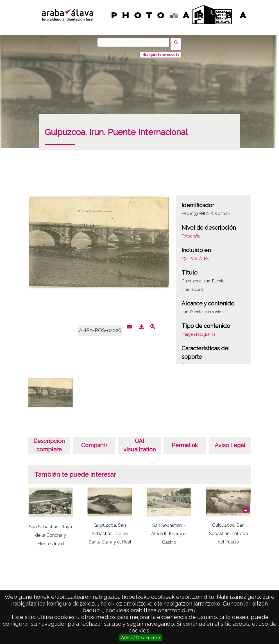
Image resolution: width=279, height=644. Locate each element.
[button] (246, 507)
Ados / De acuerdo (141, 638)
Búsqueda (178, 42)
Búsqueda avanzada (161, 51)
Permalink (185, 442)
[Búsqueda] (135, 42)
